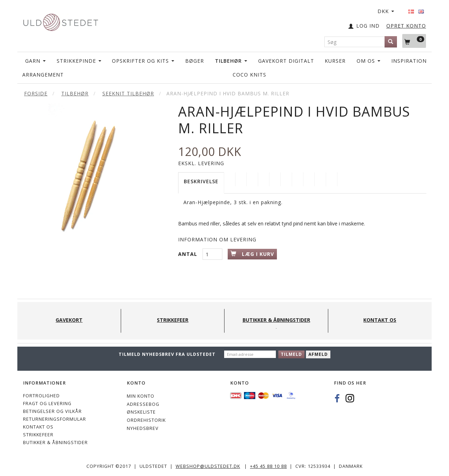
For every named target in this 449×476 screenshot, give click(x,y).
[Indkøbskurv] (414, 41)
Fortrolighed (41, 396)
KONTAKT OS (38, 427)
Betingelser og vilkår (52, 411)
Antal (189, 254)
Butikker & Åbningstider (55, 443)
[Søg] (391, 42)
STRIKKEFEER (38, 435)
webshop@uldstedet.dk (208, 466)
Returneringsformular (55, 419)
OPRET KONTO (406, 26)
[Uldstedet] (61, 21)
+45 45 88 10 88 (268, 466)
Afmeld (318, 354)
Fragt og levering (47, 404)
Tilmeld (291, 354)
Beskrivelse (201, 181)
